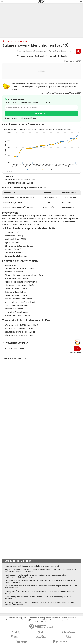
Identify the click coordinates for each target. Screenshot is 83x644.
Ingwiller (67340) (12, 243)
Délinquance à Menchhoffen (17, 305)
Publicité (41, 618)
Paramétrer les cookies (14, 620)
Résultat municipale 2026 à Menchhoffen (22, 325)
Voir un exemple (75, 353)
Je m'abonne (39, 113)
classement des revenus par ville (21, 179)
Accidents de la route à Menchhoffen (21, 282)
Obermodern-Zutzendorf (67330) (19, 246)
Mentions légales (60, 620)
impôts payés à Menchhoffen (21, 183)
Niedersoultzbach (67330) (16, 239)
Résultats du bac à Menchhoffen (19, 328)
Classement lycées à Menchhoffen (20, 285)
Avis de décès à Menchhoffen (17, 278)
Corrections (50, 620)
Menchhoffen (11, 265)
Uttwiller (30, 56)
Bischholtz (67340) (13, 249)
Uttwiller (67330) (12, 232)
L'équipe (25, 618)
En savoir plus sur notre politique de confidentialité (21, 118)
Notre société (33, 618)
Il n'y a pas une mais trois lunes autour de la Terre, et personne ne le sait (32, 566)
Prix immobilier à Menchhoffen (18, 316)
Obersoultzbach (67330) (15, 253)
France (16, 41)
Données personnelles (69, 618)
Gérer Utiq (26, 620)
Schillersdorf (39, 56)
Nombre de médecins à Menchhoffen (21, 302)
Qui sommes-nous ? (14, 618)
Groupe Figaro (72, 620)
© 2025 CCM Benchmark (42, 622)
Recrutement (56, 618)
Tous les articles (35, 620)
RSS (43, 620)
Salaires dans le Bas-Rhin (16, 256)
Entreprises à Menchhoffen (16, 312)
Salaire (9, 41)
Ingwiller (64, 56)
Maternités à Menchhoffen (16, 295)
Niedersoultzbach (53, 56)
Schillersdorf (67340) (14, 236)
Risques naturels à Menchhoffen (18, 299)
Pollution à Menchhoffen (15, 309)
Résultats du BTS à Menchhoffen (19, 335)
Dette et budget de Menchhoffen (19, 268)
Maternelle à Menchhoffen (16, 289)
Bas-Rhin (25, 41)
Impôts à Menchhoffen (15, 272)
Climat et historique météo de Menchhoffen (24, 275)
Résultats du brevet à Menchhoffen (20, 332)
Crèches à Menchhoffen (15, 292)
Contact (48, 618)
